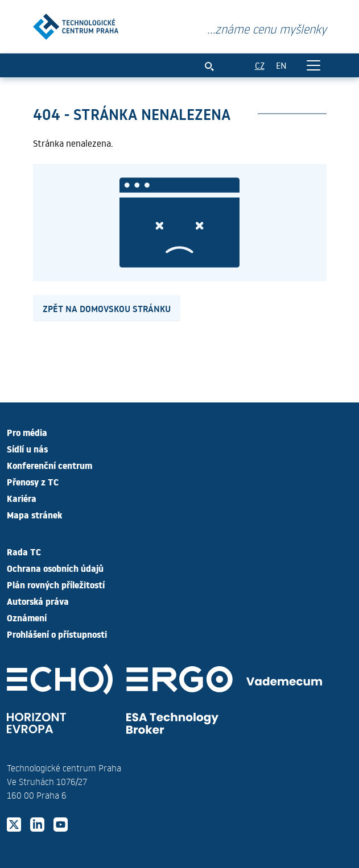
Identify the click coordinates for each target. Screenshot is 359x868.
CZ (260, 65)
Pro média (27, 432)
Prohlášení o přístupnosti (57, 634)
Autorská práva (38, 601)
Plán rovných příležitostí (56, 584)
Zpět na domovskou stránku (107, 308)
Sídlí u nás (27, 448)
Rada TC (24, 551)
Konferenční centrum (49, 465)
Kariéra (22, 498)
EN (281, 65)
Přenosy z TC (33, 481)
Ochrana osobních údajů (55, 568)
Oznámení (27, 617)
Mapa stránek (34, 514)
